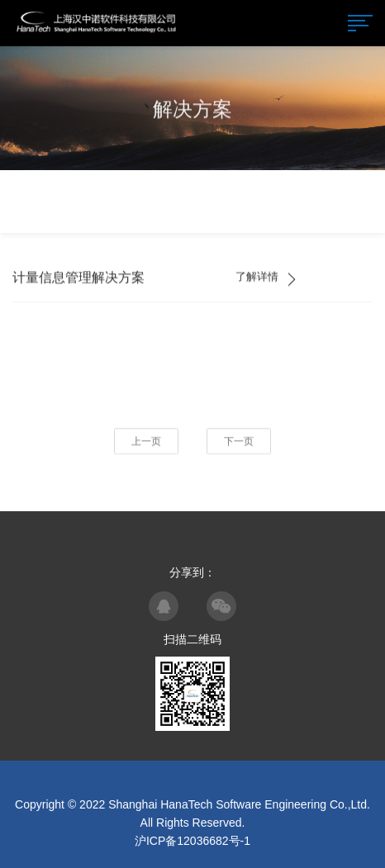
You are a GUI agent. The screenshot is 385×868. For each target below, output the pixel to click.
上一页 (146, 442)
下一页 (239, 442)
